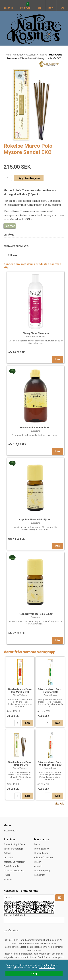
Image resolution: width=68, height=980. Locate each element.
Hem (8, 55)
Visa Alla (59, 804)
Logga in (9, 8)
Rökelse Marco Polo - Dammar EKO (50, 691)
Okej (34, 974)
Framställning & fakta (14, 844)
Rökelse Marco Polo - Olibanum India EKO (50, 763)
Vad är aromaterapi (13, 849)
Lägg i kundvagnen (29, 178)
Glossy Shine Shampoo (36, 333)
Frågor (7, 875)
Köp (27, 723)
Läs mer (10, 226)
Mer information (47, 968)
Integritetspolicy (42, 871)
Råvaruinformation (43, 858)
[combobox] (11, 831)
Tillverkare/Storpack (14, 871)
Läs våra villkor (11, 931)
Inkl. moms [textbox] (9, 831)
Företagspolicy (41, 849)
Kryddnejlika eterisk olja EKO (36, 520)
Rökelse (43, 55)
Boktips (7, 853)
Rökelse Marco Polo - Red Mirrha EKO (20, 691)
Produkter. (18, 55)
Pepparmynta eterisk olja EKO (36, 614)
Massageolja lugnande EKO (36, 428)
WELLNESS (31, 55)
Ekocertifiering (41, 853)
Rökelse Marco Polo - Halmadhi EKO (20, 763)
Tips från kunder (12, 866)
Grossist (8, 880)
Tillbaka (11, 255)
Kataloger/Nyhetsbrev (15, 862)
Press (37, 844)
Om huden (9, 858)
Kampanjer (39, 875)
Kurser (37, 862)
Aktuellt (38, 866)
